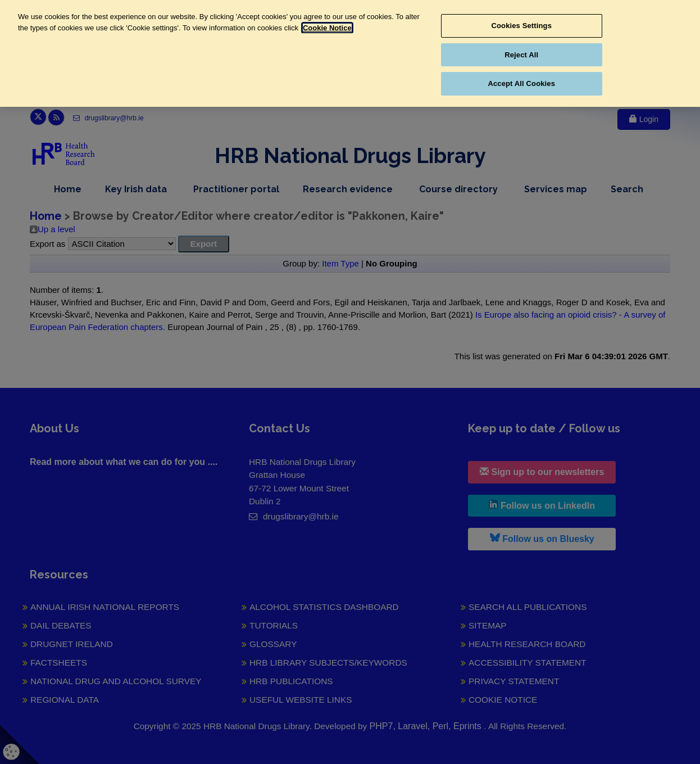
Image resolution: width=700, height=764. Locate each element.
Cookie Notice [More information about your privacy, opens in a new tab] (327, 28)
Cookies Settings (521, 26)
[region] (350, 53)
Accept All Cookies (521, 83)
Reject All (521, 55)
